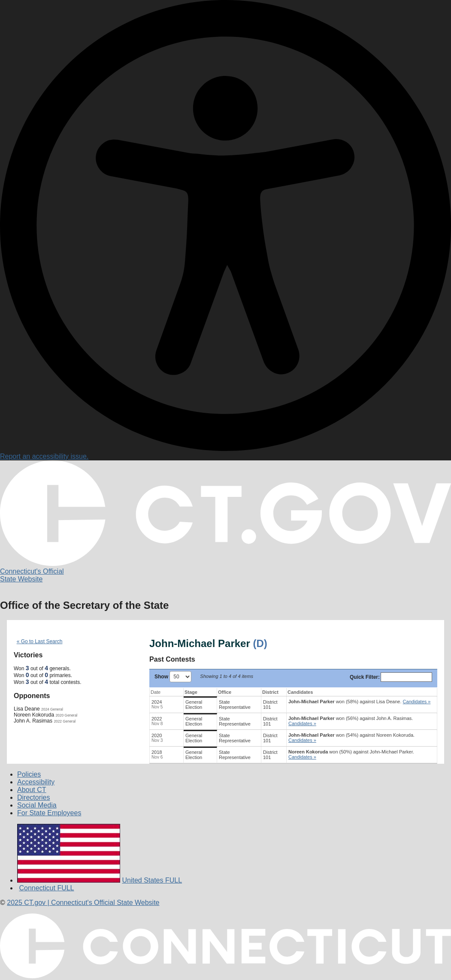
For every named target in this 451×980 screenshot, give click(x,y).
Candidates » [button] (417, 702)
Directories (33, 797)
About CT (32, 790)
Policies (29, 774)
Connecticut (46, 888)
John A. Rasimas (33, 721)
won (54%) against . (351, 738)
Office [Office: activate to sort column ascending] (225, 692)
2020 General (66, 715)
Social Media (37, 805)
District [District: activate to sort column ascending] (270, 692)
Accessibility (36, 782)
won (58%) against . (359, 702)
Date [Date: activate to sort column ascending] (156, 692)
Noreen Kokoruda (34, 715)
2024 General (52, 709)
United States (152, 880)
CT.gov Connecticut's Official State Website (83, 903)
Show (173, 677)
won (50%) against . (351, 754)
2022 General (65, 721)
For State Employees (49, 813)
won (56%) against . (351, 721)
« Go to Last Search (40, 641)
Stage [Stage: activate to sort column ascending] (191, 692)
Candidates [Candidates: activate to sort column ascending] (300, 692)
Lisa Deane (27, 709)
